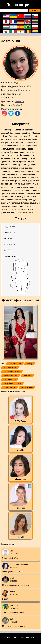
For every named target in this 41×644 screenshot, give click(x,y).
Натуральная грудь (12, 383)
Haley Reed (21, 508)
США (13, 98)
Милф (30, 363)
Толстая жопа (10, 367)
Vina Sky (20, 450)
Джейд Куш (20, 479)
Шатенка (19, 101)
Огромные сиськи (12, 371)
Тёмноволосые (11, 375)
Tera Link (20, 537)
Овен (20, 94)
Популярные (27, 387)
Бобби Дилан (20, 421)
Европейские (10, 379)
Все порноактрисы (16, 638)
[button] (20, 332)
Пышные (28, 375)
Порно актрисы (20, 5)
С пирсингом (10, 387)
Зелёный (18, 105)
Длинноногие (15, 363)
